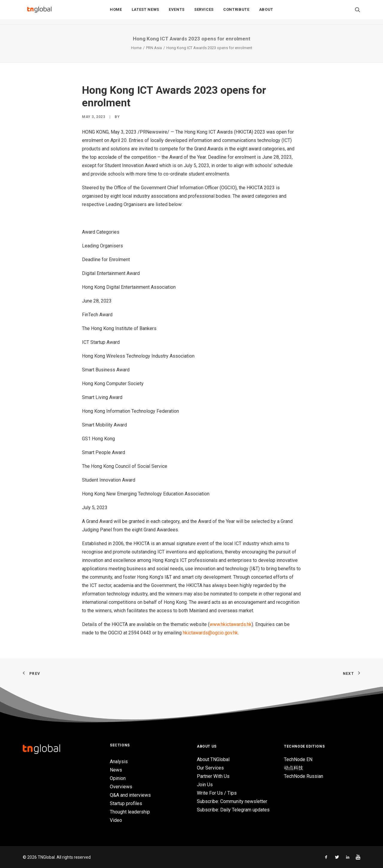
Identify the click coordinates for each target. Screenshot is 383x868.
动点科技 (294, 768)
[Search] (358, 12)
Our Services (210, 768)
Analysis (119, 762)
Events (177, 12)
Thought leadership (130, 812)
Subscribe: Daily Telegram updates (233, 810)
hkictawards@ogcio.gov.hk (210, 633)
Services (204, 12)
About (266, 12)
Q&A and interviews (130, 795)
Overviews (121, 787)
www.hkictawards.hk (231, 624)
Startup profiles (126, 803)
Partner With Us (213, 776)
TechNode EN (298, 759)
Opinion (118, 778)
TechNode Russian (304, 776)
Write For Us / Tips (217, 793)
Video (116, 820)
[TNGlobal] (39, 12)
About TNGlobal (213, 759)
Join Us (205, 785)
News (116, 770)
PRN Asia (154, 48)
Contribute (236, 12)
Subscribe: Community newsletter (232, 801)
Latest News (145, 12)
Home (116, 12)
